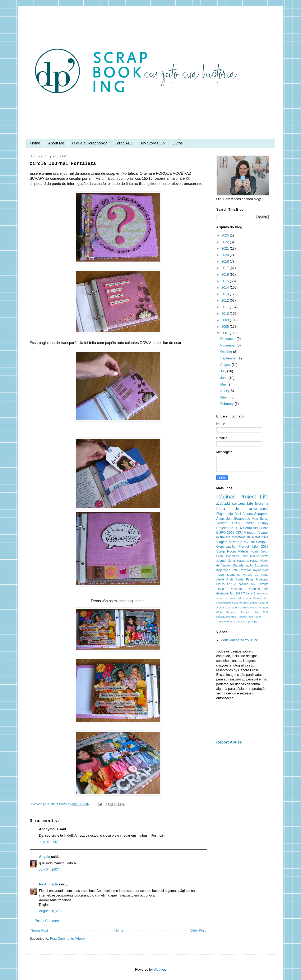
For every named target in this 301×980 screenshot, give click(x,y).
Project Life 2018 (255, 612)
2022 (226, 242)
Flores (221, 584)
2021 (226, 248)
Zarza (223, 503)
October (227, 352)
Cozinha (230, 608)
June (224, 378)
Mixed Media (249, 608)
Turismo (221, 622)
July (224, 371)
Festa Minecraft (257, 579)
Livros (178, 143)
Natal (235, 570)
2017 (226, 268)
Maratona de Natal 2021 (250, 537)
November (228, 345)
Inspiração (223, 570)
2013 (226, 294)
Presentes (237, 589)
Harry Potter (243, 523)
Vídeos (243, 551)
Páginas (226, 497)
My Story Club (153, 143)
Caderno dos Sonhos (245, 603)
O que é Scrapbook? (90, 143)
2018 (226, 261)
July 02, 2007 (49, 842)
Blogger (159, 969)
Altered (264, 594)
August (226, 365)
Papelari (231, 612)
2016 (226, 275)
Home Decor (259, 551)
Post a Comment (47, 921)
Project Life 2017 (253, 547)
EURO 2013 (225, 533)
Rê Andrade (48, 884)
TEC (266, 617)
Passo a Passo (248, 561)
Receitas (246, 570)
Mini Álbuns (244, 514)
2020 (226, 255)
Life (250, 503)
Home (35, 143)
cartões (239, 503)
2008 (226, 327)
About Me (56, 143)
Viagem (222, 542)
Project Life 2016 (229, 528)
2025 (226, 235)
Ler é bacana (238, 584)
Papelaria (225, 514)
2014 (226, 288)
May (224, 384)
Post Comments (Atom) (67, 939)
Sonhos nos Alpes (249, 617)
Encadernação (243, 565)
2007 (226, 333)
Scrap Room (226, 551)
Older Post (198, 930)
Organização (226, 547)
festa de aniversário (242, 509)
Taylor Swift (261, 570)
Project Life (254, 497)
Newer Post (39, 930)
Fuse (238, 608)
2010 (226, 314)
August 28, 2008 (51, 911)
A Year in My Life (242, 542)
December (228, 339)
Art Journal (244, 598)
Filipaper (250, 533)
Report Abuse (229, 742)
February (227, 404)
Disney (263, 523)
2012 (226, 300)
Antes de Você (226, 598)
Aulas (221, 519)
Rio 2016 (236, 593)
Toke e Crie (251, 593)
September (229, 358)
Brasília (262, 503)
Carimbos (232, 556)
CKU (239, 533)
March (225, 397)
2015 (226, 281)
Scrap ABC (124, 143)
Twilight (222, 523)
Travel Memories (228, 575)
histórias (237, 622)
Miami (220, 556)
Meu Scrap (260, 519)
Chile (265, 528)
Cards (239, 579)
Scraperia (261, 514)
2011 (226, 307)
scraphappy (250, 622)
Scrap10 (262, 542)
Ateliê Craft (225, 579)
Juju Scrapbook (238, 519)
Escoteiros (261, 565)
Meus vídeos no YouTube (239, 640)
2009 (226, 320)
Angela (45, 857)
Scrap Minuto (250, 556)
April (224, 391)
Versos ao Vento (256, 575)
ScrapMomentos (226, 617)
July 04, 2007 (49, 869)
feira (229, 622)
